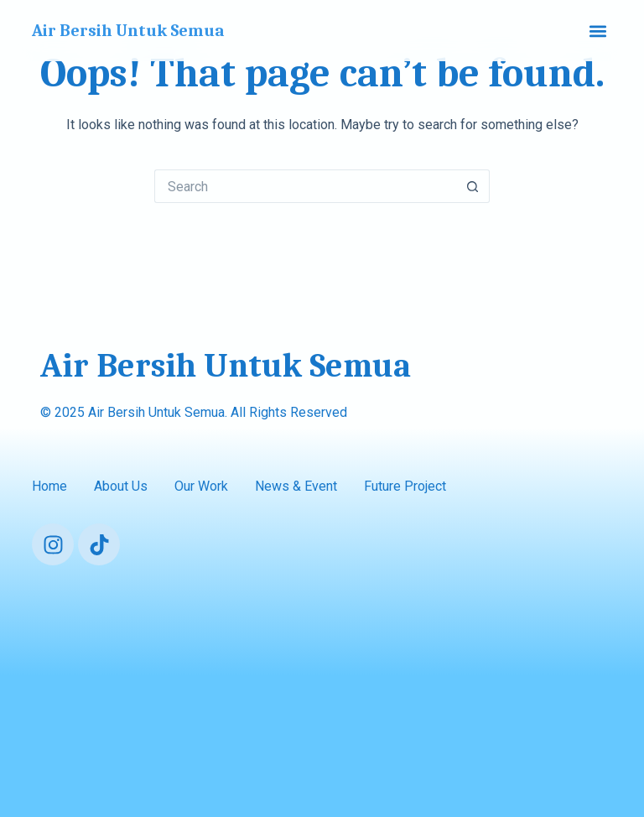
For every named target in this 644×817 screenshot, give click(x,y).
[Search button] (473, 186)
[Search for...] (305, 186)
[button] (598, 31)
